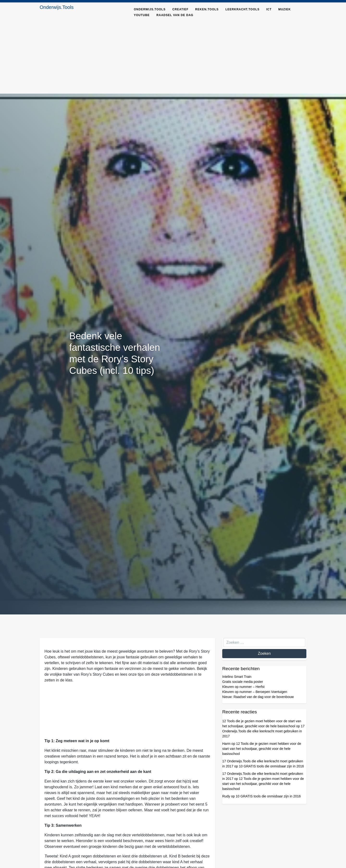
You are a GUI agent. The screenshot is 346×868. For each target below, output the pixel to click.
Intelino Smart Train (237, 677)
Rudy (226, 796)
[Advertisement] (173, 58)
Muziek (284, 9)
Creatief (180, 9)
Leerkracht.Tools (242, 9)
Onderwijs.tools (150, 9)
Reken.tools (207, 9)
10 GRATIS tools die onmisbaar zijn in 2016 (271, 766)
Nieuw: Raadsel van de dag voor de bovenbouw (258, 697)
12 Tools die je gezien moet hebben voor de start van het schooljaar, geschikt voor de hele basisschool (262, 749)
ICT (269, 9)
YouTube (142, 15)
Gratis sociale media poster (243, 682)
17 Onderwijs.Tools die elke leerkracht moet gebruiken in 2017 (263, 731)
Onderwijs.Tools (57, 7)
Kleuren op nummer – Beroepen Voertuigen (255, 692)
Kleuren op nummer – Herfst (243, 687)
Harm (226, 744)
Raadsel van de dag (175, 15)
